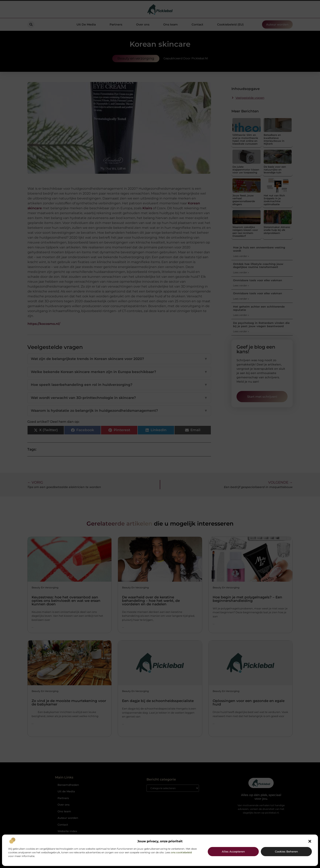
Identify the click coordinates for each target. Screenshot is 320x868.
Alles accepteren (233, 851)
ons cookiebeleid (181, 852)
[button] (310, 841)
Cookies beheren (286, 851)
